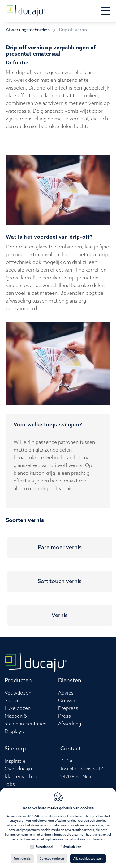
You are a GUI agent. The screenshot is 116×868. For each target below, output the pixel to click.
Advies (66, 693)
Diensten (70, 681)
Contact (71, 749)
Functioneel (44, 847)
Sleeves (13, 701)
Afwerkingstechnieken (28, 30)
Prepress (68, 709)
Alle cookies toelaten (88, 859)
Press (64, 716)
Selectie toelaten (52, 859)
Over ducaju (18, 769)
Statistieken (72, 847)
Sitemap (15, 749)
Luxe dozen (18, 709)
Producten (18, 681)
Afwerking (70, 724)
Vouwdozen (18, 693)
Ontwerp (68, 701)
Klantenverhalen (23, 777)
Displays (14, 732)
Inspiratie (15, 761)
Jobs (10, 785)
